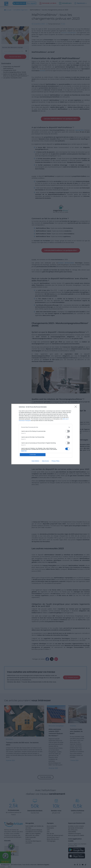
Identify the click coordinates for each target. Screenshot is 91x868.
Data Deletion (35, 461)
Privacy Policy (55, 461)
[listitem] (45, 427)
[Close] (76, 407)
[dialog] (45, 434)
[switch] (68, 431)
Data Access (45, 461)
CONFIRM (33, 455)
